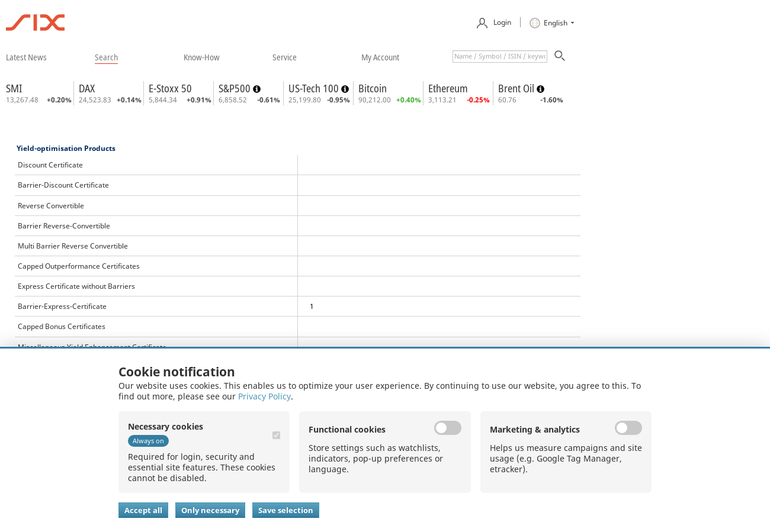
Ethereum (448, 88)
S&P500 (236, 88)
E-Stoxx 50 (170, 88)
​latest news (26, 57)
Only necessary (210, 510)
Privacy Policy (264, 396)
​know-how (202, 57)
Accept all (143, 510)
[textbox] (500, 57)
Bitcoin (373, 88)
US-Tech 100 (315, 88)
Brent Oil (517, 88)
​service (285, 57)
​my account (380, 57)
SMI (14, 88)
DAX (87, 88)
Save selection (286, 510)
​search (106, 57)
